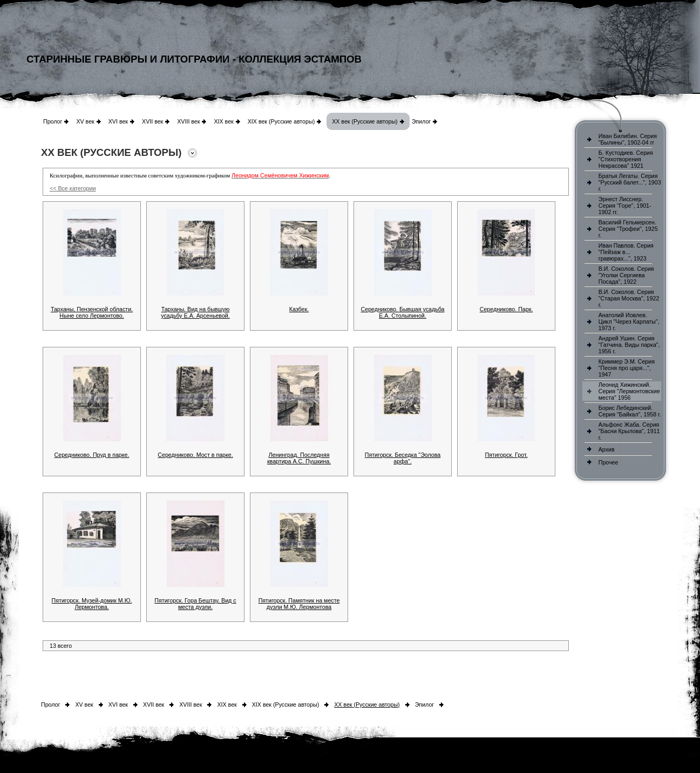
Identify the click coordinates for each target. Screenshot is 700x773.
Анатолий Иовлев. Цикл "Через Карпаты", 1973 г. (629, 321)
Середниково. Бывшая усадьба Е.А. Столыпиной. (403, 312)
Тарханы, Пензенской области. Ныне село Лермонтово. (92, 312)
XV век (85, 121)
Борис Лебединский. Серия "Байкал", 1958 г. (630, 411)
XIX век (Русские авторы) (281, 121)
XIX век (223, 121)
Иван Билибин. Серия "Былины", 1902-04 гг (628, 139)
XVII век (152, 121)
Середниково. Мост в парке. (195, 455)
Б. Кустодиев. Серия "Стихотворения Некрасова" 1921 (626, 159)
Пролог (53, 121)
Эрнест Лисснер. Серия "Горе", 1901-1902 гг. (625, 206)
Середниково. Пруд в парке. (92, 455)
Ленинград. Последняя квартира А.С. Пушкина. (299, 458)
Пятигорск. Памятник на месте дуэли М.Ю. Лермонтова (299, 604)
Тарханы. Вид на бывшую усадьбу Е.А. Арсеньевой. (195, 312)
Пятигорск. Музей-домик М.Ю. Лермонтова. (92, 604)
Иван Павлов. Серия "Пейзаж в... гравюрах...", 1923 (626, 252)
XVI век (118, 121)
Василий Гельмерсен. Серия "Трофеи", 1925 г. (628, 229)
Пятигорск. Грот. (506, 455)
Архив (607, 449)
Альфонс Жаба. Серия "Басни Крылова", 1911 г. (629, 431)
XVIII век (188, 121)
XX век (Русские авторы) (365, 121)
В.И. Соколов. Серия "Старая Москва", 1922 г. (629, 298)
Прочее (609, 462)
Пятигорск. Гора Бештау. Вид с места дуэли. (195, 604)
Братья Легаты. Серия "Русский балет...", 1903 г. (630, 182)
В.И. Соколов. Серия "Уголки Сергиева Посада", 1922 (626, 275)
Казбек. (299, 309)
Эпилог (422, 121)
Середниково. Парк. (507, 309)
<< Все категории (73, 188)
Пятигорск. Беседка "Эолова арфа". (403, 458)
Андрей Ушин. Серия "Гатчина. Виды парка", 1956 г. (629, 345)
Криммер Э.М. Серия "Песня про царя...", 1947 (627, 368)
